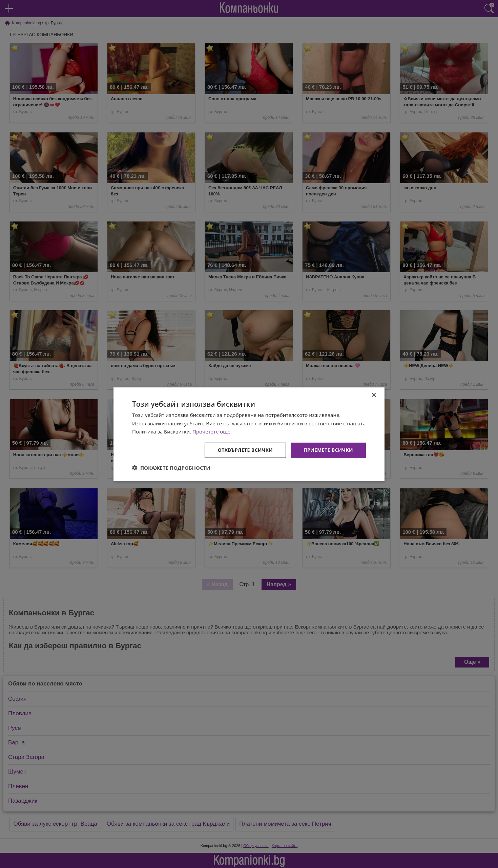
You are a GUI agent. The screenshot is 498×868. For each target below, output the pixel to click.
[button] (171, 468)
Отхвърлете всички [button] (245, 450)
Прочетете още (211, 431)
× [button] (373, 395)
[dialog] (249, 434)
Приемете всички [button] (328, 450)
